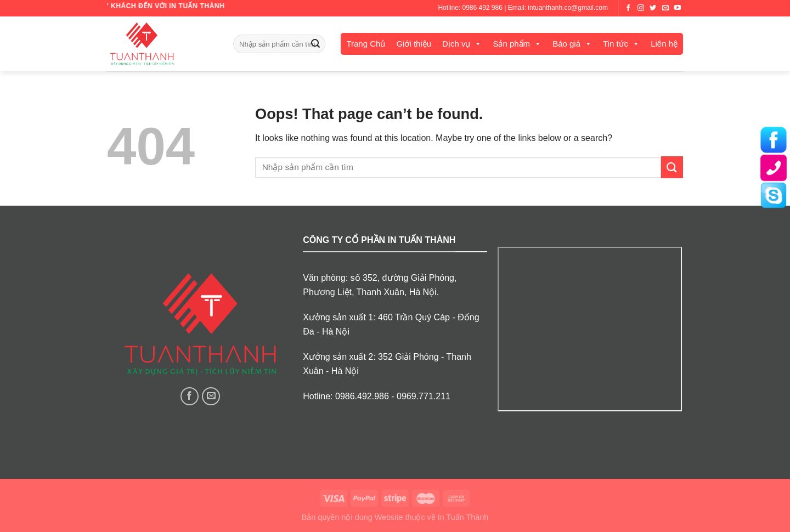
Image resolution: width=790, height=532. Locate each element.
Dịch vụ (456, 44)
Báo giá (566, 44)
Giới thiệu (414, 44)
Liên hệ (664, 44)
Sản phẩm (511, 44)
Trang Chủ (366, 44)
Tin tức (616, 44)
